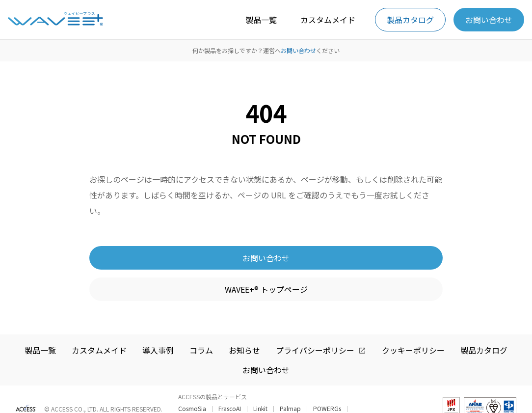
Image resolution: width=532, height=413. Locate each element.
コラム (201, 350)
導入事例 (158, 350)
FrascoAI (230, 409)
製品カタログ (410, 20)
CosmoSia (192, 409)
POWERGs (327, 409)
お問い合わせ (489, 20)
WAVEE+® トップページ (266, 289)
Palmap (290, 409)
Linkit (260, 409)
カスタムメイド (328, 20)
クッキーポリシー (413, 350)
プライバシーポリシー (315, 350)
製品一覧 (261, 20)
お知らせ (244, 350)
